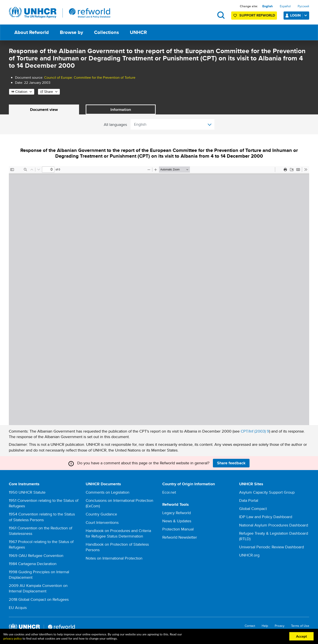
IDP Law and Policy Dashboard (266, 517)
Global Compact (253, 509)
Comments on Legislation (108, 492)
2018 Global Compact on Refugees (39, 599)
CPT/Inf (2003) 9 (255, 431)
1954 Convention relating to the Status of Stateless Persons (42, 517)
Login (299, 15)
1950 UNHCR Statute (27, 492)
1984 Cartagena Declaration (33, 564)
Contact (250, 626)
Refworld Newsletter (180, 537)
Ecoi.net (169, 492)
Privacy (280, 626)
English (268, 6)
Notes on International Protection (114, 558)
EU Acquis (18, 608)
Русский (303, 6)
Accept (301, 636)
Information (121, 110)
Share (49, 92)
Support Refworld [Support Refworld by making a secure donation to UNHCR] (257, 15)
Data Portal (249, 501)
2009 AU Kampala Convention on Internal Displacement (38, 588)
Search (221, 15)
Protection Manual (178, 529)
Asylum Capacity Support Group (267, 492)
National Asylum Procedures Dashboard (274, 525)
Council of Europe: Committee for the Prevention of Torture (90, 77)
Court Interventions (102, 522)
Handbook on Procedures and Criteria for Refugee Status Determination (118, 533)
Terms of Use (300, 626)
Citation (21, 92)
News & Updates (177, 521)
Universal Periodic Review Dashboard (272, 547)
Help (265, 626)
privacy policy (12, 638)
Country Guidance (101, 514)
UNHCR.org (249, 555)
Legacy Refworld (177, 513)
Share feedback (231, 463)
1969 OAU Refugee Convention (36, 555)
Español (285, 6)
